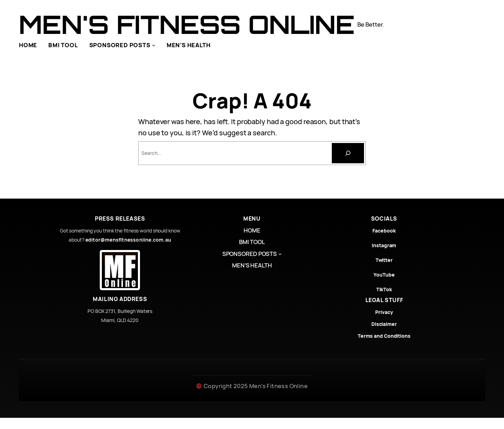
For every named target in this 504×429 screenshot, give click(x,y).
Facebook (384, 231)
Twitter (384, 260)
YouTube (384, 275)
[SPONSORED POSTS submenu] (154, 45)
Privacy (384, 312)
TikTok (384, 289)
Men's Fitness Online (187, 24)
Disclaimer (384, 324)
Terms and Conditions (384, 336)
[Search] (348, 153)
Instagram (384, 245)
